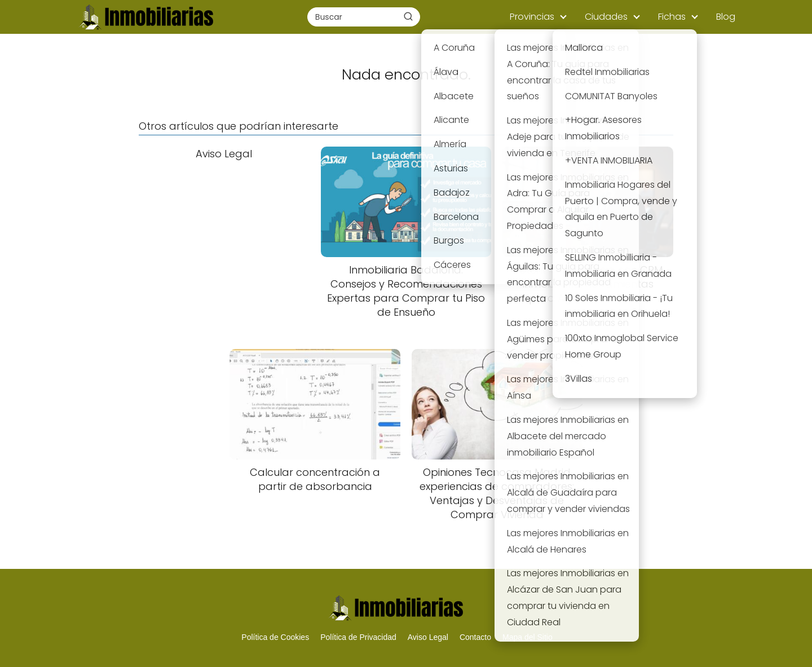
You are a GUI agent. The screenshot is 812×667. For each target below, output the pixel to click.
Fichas (672, 17)
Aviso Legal (428, 637)
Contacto (475, 637)
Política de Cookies (275, 637)
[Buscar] (408, 16)
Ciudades (606, 17)
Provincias (532, 17)
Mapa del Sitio (528, 637)
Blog (726, 17)
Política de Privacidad (358, 637)
